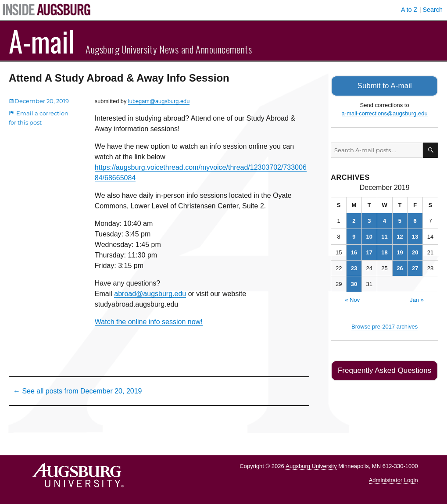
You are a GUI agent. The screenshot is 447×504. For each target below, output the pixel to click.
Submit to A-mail (385, 85)
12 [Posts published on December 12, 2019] (400, 236)
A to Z (409, 10)
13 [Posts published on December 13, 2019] (415, 236)
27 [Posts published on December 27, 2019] (415, 267)
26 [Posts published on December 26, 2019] (400, 267)
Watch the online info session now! (149, 322)
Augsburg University (311, 466)
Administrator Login (393, 480)
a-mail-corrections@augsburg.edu (385, 113)
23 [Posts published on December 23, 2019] (354, 267)
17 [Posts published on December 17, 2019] (369, 252)
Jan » (417, 299)
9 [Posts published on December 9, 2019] (354, 236)
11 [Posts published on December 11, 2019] (384, 236)
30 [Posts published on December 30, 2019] (354, 283)
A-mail (42, 41)
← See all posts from (77, 391)
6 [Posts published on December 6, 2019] (415, 220)
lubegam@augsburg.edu (159, 101)
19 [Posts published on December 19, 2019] (400, 252)
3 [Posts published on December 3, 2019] (369, 220)
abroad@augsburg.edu (150, 294)
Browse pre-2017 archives (384, 326)
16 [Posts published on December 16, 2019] (354, 252)
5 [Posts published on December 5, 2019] (400, 220)
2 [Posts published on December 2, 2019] (354, 220)
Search (433, 10)
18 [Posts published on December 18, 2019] (384, 252)
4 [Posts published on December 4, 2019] (384, 220)
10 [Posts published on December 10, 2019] (369, 236)
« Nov (352, 299)
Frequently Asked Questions (384, 369)
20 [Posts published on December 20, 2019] (415, 252)
